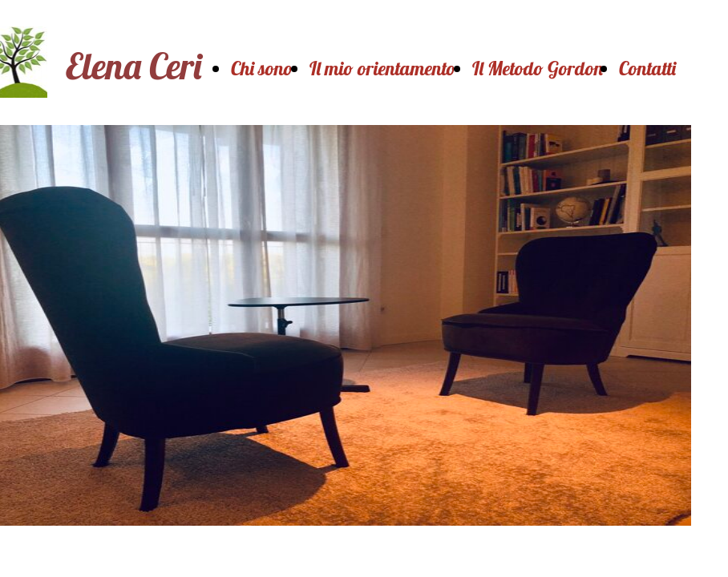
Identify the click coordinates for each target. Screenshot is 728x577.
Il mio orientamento (383, 68)
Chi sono (262, 68)
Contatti (647, 68)
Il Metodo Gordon (538, 68)
